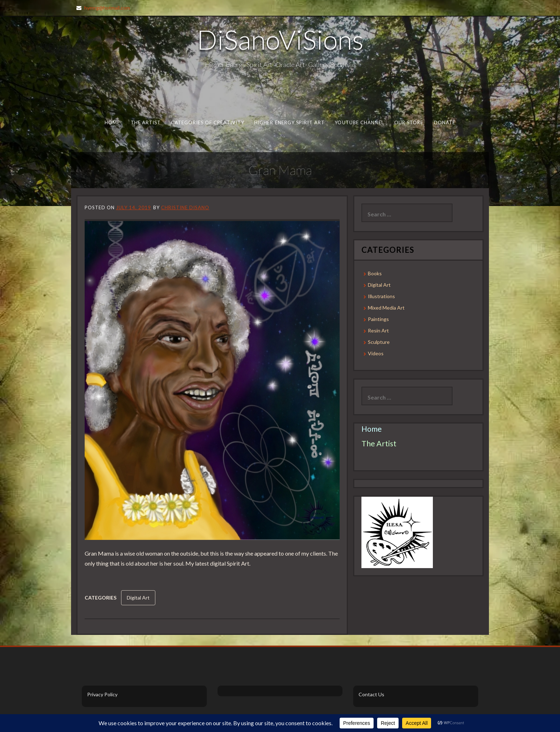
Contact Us (371, 694)
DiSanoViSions (280, 39)
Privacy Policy (102, 694)
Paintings (378, 319)
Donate (445, 122)
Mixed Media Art (386, 308)
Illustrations (381, 296)
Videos (376, 353)
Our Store (409, 122)
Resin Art (378, 330)
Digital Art (138, 598)
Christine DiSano (185, 207)
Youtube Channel (359, 122)
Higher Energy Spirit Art (289, 122)
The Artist (146, 122)
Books (375, 273)
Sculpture (379, 342)
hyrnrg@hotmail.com (107, 8)
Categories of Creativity (208, 122)
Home (112, 122)
